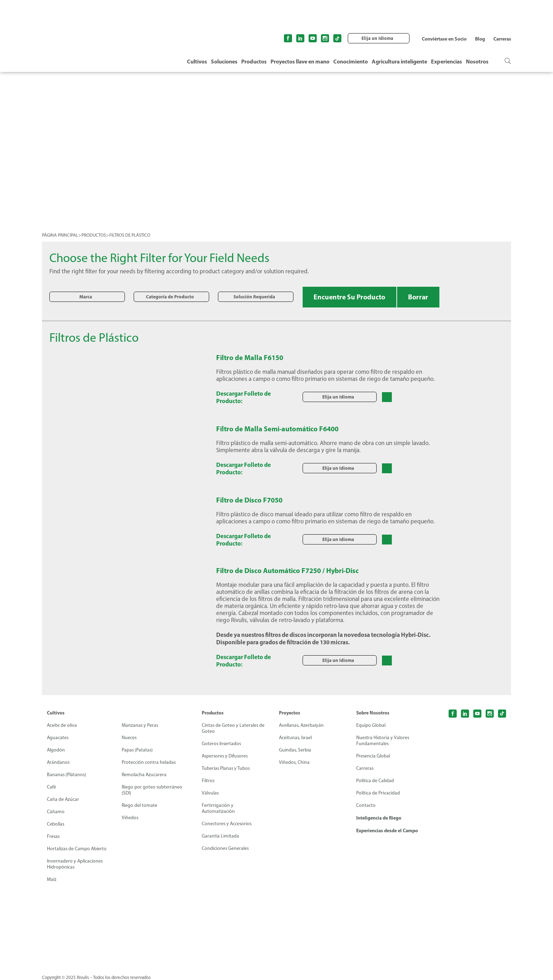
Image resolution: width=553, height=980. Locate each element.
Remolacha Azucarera (144, 775)
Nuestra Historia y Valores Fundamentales (383, 741)
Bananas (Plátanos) (67, 775)
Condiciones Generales (226, 848)
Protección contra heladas (149, 762)
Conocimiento (351, 61)
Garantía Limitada (220, 836)
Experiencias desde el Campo (387, 830)
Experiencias (446, 61)
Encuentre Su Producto (351, 297)
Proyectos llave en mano (300, 61)
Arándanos (59, 762)
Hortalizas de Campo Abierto (77, 849)
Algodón (56, 750)
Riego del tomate (140, 805)
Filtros (208, 781)
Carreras (502, 39)
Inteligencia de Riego (379, 818)
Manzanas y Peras (140, 725)
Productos (254, 61)
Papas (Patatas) (138, 750)
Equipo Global (371, 725)
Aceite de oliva (62, 725)
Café (51, 787)
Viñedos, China (294, 762)
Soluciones (224, 61)
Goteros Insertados (222, 744)
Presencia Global (373, 756)
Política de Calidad (375, 781)
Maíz (52, 879)
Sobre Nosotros (373, 713)
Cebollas (56, 824)
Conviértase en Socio (444, 39)
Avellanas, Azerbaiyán (302, 725)
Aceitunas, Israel (296, 738)
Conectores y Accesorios (227, 824)
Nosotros (477, 61)
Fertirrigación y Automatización (218, 808)
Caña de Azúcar (63, 799)
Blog (480, 39)
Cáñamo (56, 812)
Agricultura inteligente (399, 61)
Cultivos (197, 61)
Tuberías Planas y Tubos (226, 768)
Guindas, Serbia (295, 750)
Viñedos (130, 818)
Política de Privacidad (378, 793)
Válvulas (210, 793)
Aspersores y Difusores (226, 756)
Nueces (129, 738)
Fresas (54, 836)
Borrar (421, 297)
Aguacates (58, 738)
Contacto (366, 805)
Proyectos (290, 713)
